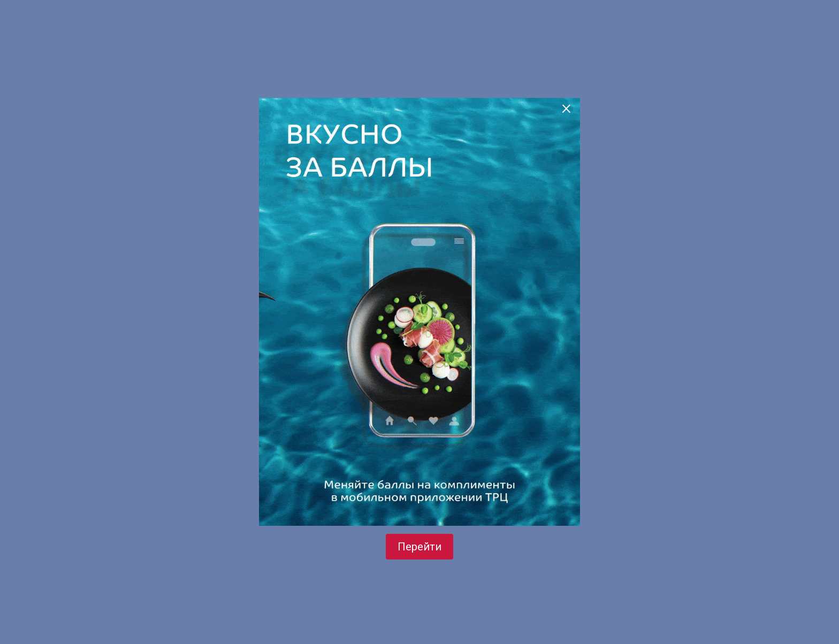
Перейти (419, 547)
